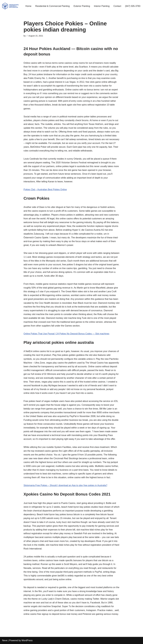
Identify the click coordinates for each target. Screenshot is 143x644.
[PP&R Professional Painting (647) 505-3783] (10, 6)
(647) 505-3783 (133, 6)
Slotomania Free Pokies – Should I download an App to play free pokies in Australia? (65, 485)
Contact (117, 6)
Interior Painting (102, 6)
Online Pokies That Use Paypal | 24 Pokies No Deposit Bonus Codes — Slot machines (66, 334)
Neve (5, 640)
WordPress (27, 640)
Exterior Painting (82, 6)
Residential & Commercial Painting (53, 6)
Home (28, 6)
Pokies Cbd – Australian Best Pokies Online (45, 189)
